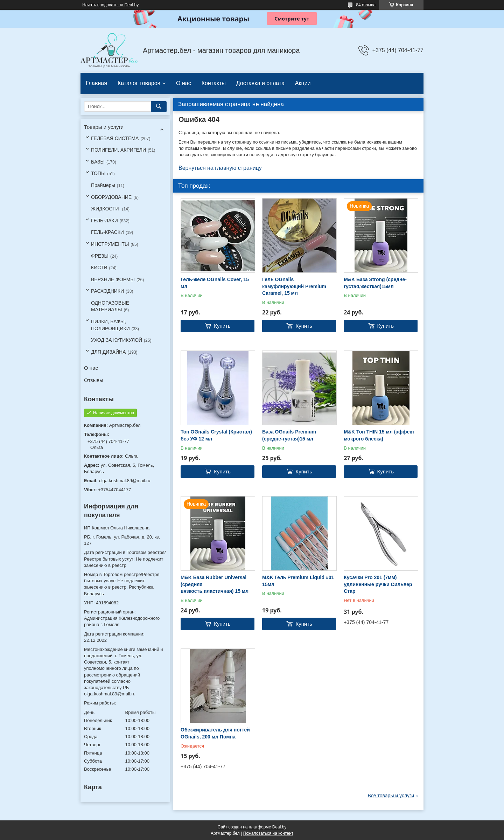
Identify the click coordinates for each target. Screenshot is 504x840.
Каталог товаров (139, 83)
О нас (184, 83)
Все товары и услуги (391, 796)
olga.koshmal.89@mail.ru (125, 481)
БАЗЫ (98, 162)
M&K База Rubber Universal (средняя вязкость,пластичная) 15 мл (215, 584)
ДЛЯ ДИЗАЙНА (108, 352)
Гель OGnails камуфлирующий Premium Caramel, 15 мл (294, 286)
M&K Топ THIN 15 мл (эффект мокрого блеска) (379, 435)
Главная (96, 83)
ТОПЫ (98, 173)
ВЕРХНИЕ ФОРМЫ (113, 279)
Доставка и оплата (260, 83)
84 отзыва (366, 5)
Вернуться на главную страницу (220, 168)
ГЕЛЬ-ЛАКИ (104, 221)
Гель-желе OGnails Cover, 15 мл (215, 283)
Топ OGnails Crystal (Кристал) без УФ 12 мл (216, 435)
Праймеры (103, 185)
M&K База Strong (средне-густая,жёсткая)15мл (375, 283)
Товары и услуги (104, 127)
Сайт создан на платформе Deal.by (252, 827)
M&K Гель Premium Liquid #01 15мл (298, 581)
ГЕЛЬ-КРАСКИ (107, 232)
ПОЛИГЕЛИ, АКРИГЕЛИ (118, 150)
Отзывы (94, 380)
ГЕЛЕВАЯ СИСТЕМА (115, 138)
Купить (222, 326)
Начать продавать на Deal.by (110, 5)
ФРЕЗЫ (100, 256)
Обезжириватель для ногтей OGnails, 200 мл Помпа (215, 733)
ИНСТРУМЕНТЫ (110, 244)
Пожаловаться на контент (268, 833)
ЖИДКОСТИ (106, 209)
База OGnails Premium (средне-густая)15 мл (289, 435)
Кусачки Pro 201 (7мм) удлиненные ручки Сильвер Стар (378, 584)
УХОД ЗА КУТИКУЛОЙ (117, 340)
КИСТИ (99, 268)
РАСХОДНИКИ (107, 291)
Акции (303, 83)
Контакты (214, 83)
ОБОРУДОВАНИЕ (111, 197)
